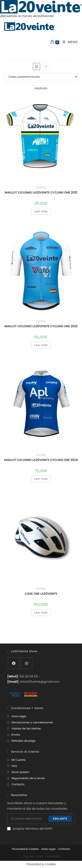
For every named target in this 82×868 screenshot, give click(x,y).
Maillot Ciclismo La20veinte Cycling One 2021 (41, 192)
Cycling (41, 187)
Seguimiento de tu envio (28, 778)
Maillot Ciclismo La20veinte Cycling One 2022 (41, 326)
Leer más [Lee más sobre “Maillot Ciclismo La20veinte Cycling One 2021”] (41, 211)
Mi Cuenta (18, 760)
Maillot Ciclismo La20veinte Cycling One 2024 (41, 460)
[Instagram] (26, 663)
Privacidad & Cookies (25, 849)
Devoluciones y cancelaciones (32, 722)
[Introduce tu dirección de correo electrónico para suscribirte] (41, 819)
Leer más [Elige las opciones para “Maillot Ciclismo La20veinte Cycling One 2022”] (41, 345)
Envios (16, 735)
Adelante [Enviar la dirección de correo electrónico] (60, 819)
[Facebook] (14, 663)
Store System (20, 772)
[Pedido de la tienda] (41, 77)
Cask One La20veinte (41, 594)
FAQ (14, 766)
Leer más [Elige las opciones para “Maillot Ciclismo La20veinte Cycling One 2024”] (41, 479)
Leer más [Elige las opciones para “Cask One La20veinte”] (41, 612)
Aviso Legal (48, 849)
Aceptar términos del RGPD (30, 829)
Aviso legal (19, 716)
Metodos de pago (24, 741)
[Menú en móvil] (69, 42)
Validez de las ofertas (26, 728)
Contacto (18, 784)
